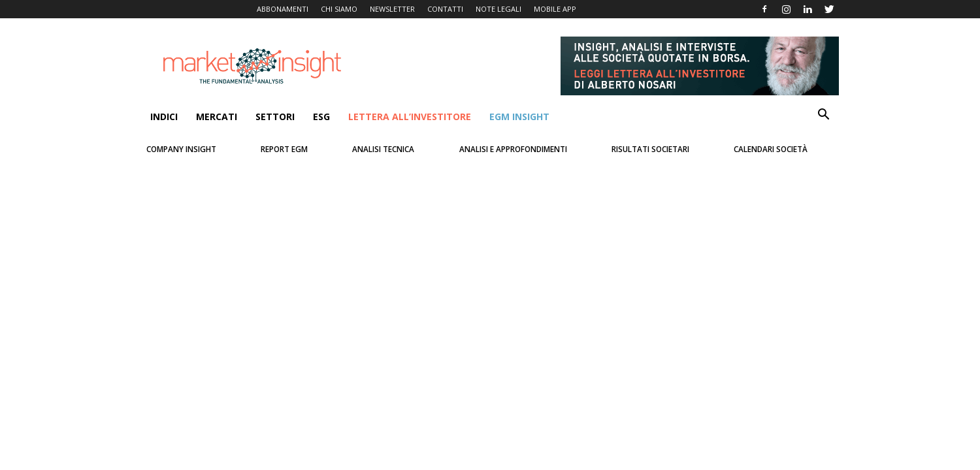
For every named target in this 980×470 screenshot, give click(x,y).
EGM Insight (519, 117)
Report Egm (284, 149)
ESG (321, 117)
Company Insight (181, 149)
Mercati (217, 117)
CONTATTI (445, 9)
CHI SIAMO (339, 9)
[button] (823, 116)
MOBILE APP (555, 9)
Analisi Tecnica (383, 149)
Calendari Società (771, 149)
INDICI (164, 117)
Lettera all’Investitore (410, 117)
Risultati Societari (650, 149)
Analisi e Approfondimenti (513, 149)
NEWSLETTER (392, 9)
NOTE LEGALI (498, 9)
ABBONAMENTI (283, 9)
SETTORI (275, 117)
